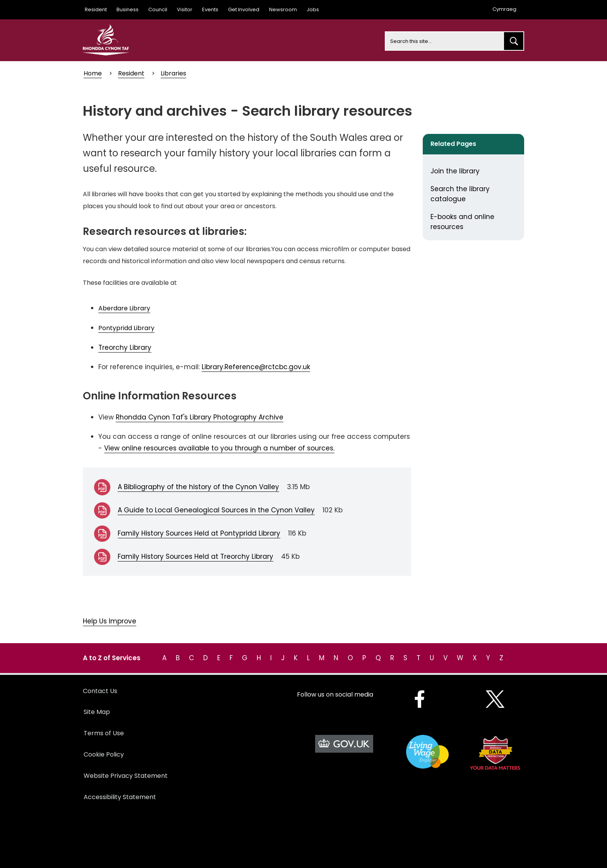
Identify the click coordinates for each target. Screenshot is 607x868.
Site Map (97, 712)
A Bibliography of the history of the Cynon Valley (198, 487)
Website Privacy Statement (126, 776)
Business (128, 9)
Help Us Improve (110, 621)
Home (93, 73)
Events (210, 9)
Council (158, 9)
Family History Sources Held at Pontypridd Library (199, 533)
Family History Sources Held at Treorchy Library (195, 556)
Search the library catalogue (460, 194)
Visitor (185, 9)
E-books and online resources (462, 222)
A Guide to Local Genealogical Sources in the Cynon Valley (216, 510)
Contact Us (100, 691)
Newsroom (283, 9)
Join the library (455, 171)
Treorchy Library (125, 348)
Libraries (173, 73)
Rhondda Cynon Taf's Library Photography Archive (200, 417)
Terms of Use (104, 733)
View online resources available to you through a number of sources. (219, 448)
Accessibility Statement (120, 797)
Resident (96, 9)
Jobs (313, 9)
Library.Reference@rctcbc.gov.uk (256, 367)
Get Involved (244, 9)
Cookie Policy (104, 754)
